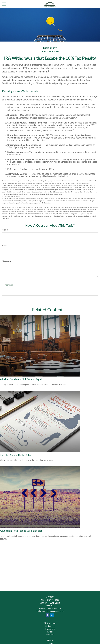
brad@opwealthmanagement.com (50, 611)
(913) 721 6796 (53, 600)
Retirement (50, 626)
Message (6, 261)
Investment (50, 629)
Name (5, 230)
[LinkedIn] (52, 615)
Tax (50, 637)
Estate (50, 632)
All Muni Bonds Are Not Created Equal (21, 379)
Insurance (50, 635)
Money (50, 640)
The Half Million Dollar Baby (15, 455)
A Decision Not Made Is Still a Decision (21, 531)
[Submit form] (9, 285)
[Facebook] (47, 615)
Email (5, 246)
